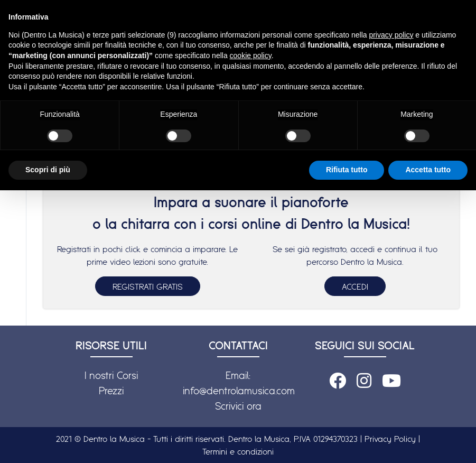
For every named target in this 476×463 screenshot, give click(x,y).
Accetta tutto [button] (428, 170)
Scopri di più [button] (48, 170)
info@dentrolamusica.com (239, 391)
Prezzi (111, 391)
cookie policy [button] (251, 55)
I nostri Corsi (111, 375)
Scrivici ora (238, 406)
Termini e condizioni (238, 451)
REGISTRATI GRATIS (148, 286)
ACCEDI (355, 286)
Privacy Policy (390, 439)
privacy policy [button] (391, 35)
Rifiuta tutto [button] (347, 170)
